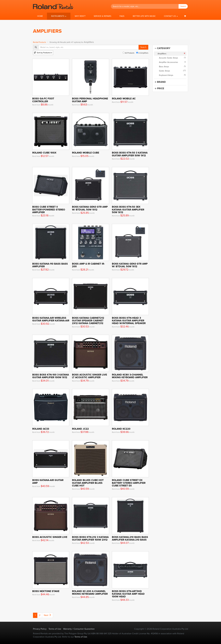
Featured (43, 53)
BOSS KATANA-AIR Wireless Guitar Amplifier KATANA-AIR (51, 319)
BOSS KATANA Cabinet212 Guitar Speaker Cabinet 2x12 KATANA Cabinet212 (88, 321)
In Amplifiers (142, 53)
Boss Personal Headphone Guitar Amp (90, 100)
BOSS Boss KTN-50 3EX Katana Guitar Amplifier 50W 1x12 (128, 209)
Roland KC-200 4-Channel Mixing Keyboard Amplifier (90, 592)
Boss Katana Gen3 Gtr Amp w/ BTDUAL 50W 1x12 (90, 208)
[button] (59, 16)
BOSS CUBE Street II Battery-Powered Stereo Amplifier (49, 209)
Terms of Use (55, 629)
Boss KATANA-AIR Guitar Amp (48, 481)
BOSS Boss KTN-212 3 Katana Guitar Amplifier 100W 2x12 (90, 538)
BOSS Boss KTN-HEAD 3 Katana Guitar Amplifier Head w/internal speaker (129, 321)
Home (40, 16)
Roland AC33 (41, 429)
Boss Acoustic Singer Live (50, 537)
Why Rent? (80, 16)
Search (183, 6)
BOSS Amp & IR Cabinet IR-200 (88, 265)
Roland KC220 (121, 429)
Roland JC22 (80, 429)
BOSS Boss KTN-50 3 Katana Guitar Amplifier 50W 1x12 (130, 154)
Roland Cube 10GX (44, 153)
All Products (128, 53)
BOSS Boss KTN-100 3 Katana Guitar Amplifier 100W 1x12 (51, 376)
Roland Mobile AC (124, 98)
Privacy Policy (40, 629)
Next (47, 615)
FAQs (122, 16)
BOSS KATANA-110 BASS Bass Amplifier (50, 265)
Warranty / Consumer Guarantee (79, 629)
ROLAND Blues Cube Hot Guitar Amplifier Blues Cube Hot (88, 483)
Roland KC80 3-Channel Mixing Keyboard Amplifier (130, 376)
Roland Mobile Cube (86, 153)
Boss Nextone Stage (46, 591)
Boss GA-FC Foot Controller (43, 100)
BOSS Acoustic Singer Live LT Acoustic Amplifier (89, 376)
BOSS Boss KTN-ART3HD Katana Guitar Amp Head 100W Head (128, 594)
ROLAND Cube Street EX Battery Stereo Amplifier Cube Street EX (129, 483)
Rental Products (39, 42)
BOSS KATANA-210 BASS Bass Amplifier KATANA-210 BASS (130, 538)
